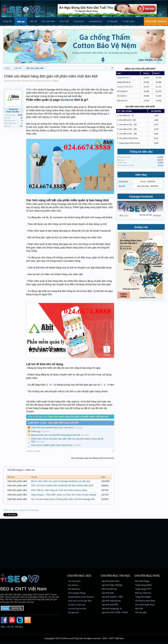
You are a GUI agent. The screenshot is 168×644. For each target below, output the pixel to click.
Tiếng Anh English (143, 597)
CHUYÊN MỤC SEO (79, 576)
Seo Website (73, 585)
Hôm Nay (141, 175)
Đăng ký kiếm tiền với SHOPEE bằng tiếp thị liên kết (55, 435)
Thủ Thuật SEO (74, 581)
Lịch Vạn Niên (48, 21)
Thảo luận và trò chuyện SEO (80, 601)
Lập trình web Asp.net (111, 601)
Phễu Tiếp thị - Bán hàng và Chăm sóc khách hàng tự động (59, 490)
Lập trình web (108, 593)
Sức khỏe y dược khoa (145, 601)
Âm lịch (122, 186)
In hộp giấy (113, 21)
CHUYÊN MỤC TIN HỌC (115, 576)
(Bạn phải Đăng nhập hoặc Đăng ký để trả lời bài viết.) (93, 458)
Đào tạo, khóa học (143, 593)
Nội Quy (19, 627)
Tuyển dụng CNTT (143, 589)
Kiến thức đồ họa (109, 589)
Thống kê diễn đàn (141, 152)
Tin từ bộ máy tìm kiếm (77, 609)
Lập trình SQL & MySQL (112, 585)
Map (3, 627)
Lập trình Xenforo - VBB (112, 597)
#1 (113, 451)
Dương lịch (123, 182)
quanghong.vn (96, 21)
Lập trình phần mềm (110, 581)
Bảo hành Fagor (142, 581)
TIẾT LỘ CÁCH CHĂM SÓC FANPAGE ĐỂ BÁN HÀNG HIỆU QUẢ (62, 486)
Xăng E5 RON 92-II (125, 87)
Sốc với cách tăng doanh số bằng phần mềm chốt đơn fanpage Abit (63, 499)
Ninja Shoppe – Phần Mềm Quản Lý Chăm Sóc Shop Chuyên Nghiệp (64, 495)
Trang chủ (7, 21)
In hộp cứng (128, 21)
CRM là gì (36, 431)
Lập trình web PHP (110, 605)
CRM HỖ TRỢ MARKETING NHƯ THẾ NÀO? (52, 428)
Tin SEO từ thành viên (77, 605)
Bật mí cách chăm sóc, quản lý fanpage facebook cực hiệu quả (61, 481)
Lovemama (79, 21)
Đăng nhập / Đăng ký (156, 21)
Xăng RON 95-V (124, 78)
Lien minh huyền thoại (145, 605)
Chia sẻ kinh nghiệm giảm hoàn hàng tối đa (51, 445)
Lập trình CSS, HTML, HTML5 (115, 613)
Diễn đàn (21, 22)
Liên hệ (33, 21)
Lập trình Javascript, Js (112, 609)
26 (21, 118)
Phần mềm (32, 90)
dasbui (160, 165)
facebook (67, 100)
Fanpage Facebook (141, 197)
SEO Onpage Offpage (77, 593)
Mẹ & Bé (139, 609)
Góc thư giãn (141, 613)
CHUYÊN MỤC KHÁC (147, 576)
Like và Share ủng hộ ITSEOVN (21, 510)
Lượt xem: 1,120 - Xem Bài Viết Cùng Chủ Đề (53, 423)
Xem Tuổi (64, 21)
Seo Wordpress (74, 589)
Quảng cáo (141, 227)
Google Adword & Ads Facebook (81, 597)
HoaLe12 (48, 81)
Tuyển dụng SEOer (144, 585)
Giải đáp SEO (73, 613)
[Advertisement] (84, 543)
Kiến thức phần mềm (26, 81)
